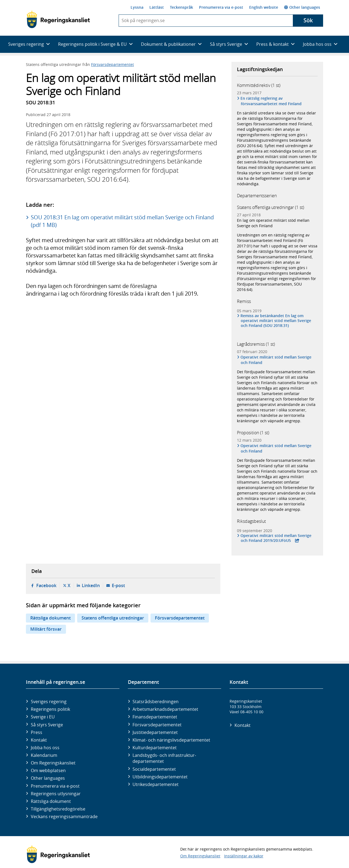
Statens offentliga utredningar (113, 618)
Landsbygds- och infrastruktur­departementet (164, 758)
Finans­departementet (155, 717)
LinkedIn (91, 585)
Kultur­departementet (155, 748)
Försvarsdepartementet (112, 64)
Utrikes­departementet (156, 784)
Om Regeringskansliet (53, 763)
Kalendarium (44, 755)
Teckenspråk (181, 7)
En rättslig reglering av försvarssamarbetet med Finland (271, 101)
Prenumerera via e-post (221, 7)
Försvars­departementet (157, 725)
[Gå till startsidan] (58, 19)
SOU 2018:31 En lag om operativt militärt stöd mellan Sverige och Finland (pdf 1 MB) (122, 221)
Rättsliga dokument (50, 618)
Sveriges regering (49, 702)
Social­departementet (154, 769)
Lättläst (157, 7)
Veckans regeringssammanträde (64, 817)
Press (37, 732)
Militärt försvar (46, 629)
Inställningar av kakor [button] (244, 856)
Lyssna (137, 7)
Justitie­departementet (155, 732)
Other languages (302, 7)
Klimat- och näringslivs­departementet (171, 740)
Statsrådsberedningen (156, 702)
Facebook (46, 585)
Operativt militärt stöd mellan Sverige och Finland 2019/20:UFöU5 (276, 538)
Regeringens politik (50, 709)
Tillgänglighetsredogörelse (58, 809)
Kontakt (39, 740)
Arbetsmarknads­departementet (165, 709)
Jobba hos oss (45, 748)
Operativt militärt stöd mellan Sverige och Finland (276, 360)
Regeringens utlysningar (56, 794)
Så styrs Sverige (47, 725)
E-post (118, 585)
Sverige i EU (43, 717)
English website (264, 7)
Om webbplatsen (48, 770)
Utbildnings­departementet (160, 777)
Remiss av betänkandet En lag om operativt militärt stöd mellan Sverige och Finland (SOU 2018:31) (276, 321)
